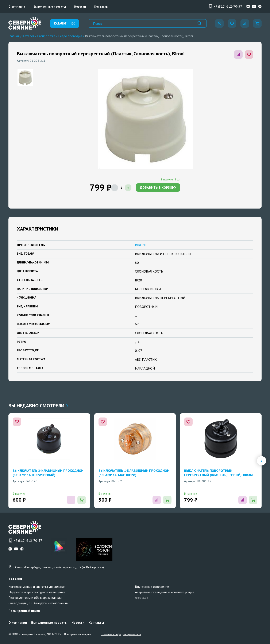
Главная (14, 36)
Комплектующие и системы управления (37, 587)
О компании (17, 7)
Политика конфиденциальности (121, 634)
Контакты (101, 7)
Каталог (28, 36)
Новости (80, 7)
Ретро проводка (70, 36)
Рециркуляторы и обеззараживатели (35, 598)
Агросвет (142, 598)
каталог (65, 24)
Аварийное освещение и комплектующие (165, 592)
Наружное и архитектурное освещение (37, 592)
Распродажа (46, 36)
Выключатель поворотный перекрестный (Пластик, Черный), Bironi (219, 473)
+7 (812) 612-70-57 (225, 6)
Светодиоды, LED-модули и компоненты (38, 603)
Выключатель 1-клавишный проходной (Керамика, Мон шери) (134, 473)
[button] (262, 461)
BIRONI (140, 245)
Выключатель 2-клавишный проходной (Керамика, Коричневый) (48, 473)
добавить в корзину (158, 187)
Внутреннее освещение (152, 587)
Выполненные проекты (50, 7)
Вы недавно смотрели (38, 406)
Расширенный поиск (24, 611)
